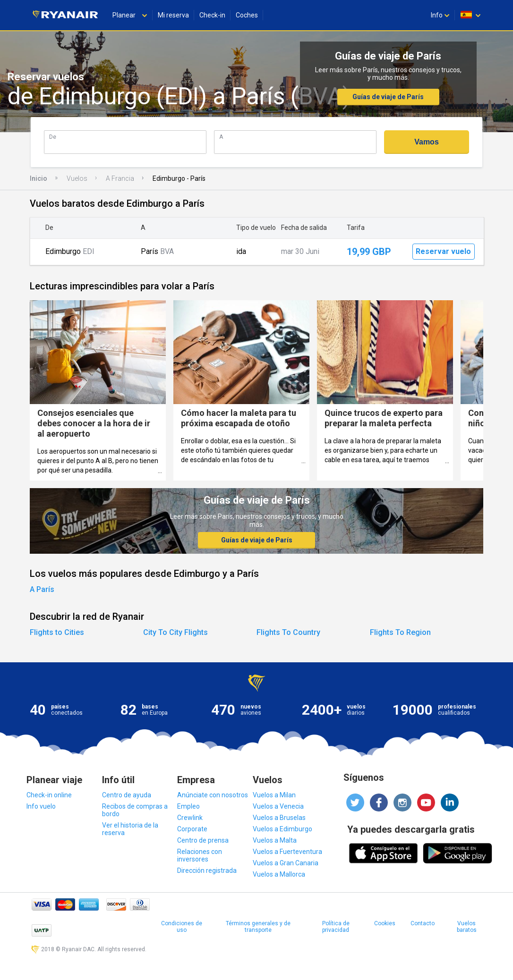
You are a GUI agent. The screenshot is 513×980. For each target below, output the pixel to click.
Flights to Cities (57, 632)
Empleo (188, 806)
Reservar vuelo (443, 251)
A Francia (120, 178)
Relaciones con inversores (200, 855)
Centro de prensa (203, 840)
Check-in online (49, 795)
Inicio (38, 178)
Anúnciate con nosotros (213, 795)
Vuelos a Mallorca (279, 874)
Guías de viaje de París (388, 97)
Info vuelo (41, 806)
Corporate (192, 829)
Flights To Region (400, 632)
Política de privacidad (336, 927)
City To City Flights (175, 632)
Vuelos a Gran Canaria (286, 863)
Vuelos (77, 178)
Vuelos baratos (467, 927)
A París (42, 589)
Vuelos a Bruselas (279, 818)
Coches (247, 15)
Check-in (212, 15)
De (53, 137)
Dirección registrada (207, 870)
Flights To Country (288, 632)
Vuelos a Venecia (278, 806)
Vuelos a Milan (274, 795)
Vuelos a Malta (275, 840)
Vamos (427, 142)
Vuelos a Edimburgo (282, 829)
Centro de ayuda (127, 795)
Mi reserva (173, 15)
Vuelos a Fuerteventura (287, 852)
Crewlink (190, 818)
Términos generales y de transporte (258, 927)
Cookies (385, 923)
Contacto (423, 923)
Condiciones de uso (182, 927)
